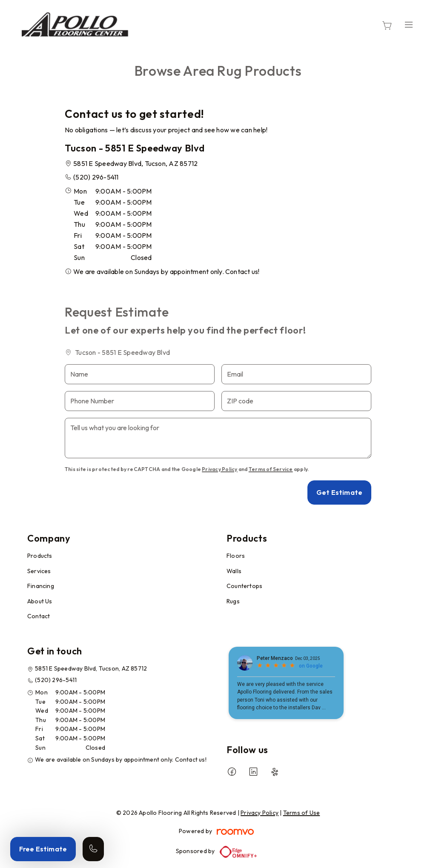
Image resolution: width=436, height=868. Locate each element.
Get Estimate (339, 492)
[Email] (296, 374)
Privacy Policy (219, 469)
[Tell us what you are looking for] (218, 438)
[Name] (140, 374)
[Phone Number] (140, 401)
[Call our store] (93, 849)
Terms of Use (302, 813)
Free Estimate (43, 849)
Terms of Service (271, 469)
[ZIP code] (296, 401)
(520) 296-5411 (96, 177)
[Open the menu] (409, 24)
